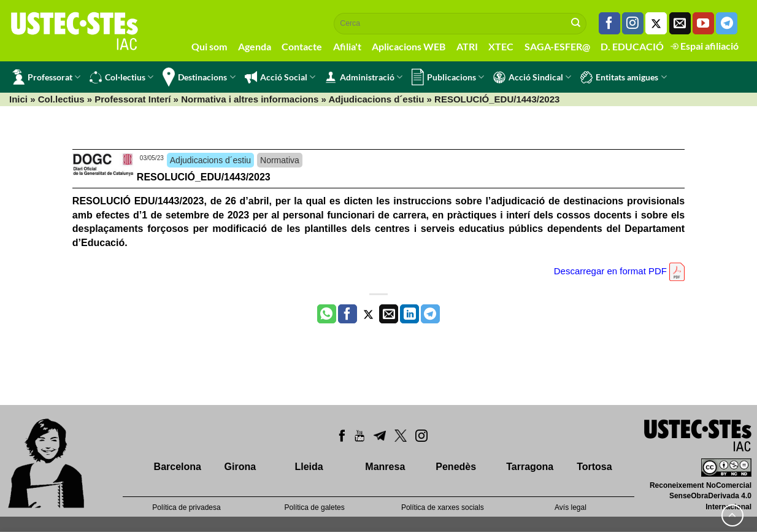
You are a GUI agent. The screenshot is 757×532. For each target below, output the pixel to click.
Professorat (46, 77)
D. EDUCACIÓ (632, 46)
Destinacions (199, 77)
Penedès (456, 467)
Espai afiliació (705, 46)
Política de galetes (315, 507)
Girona (240, 467)
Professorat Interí (133, 99)
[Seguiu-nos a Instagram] (633, 23)
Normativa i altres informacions (250, 99)
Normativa (280, 160)
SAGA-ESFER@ (557, 46)
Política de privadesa (186, 507)
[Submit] (576, 23)
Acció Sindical (532, 77)
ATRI (467, 46)
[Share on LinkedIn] (409, 314)
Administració (363, 77)
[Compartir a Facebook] (348, 314)
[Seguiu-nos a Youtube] (703, 23)
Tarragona (530, 467)
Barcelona (178, 467)
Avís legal (571, 507)
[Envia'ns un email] (680, 23)
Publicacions (448, 77)
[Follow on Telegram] (727, 23)
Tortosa (594, 467)
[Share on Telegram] (430, 314)
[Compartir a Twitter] (368, 314)
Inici (18, 99)
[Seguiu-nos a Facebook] (609, 23)
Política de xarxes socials (443, 507)
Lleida (309, 467)
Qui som (209, 46)
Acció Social (280, 77)
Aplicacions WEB (409, 46)
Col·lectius (121, 77)
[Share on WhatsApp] (327, 314)
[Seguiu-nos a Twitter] (656, 23)
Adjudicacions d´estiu (377, 99)
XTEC (501, 46)
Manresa (385, 467)
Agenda (255, 46)
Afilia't (347, 46)
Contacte (302, 46)
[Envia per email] (389, 314)
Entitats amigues (623, 77)
